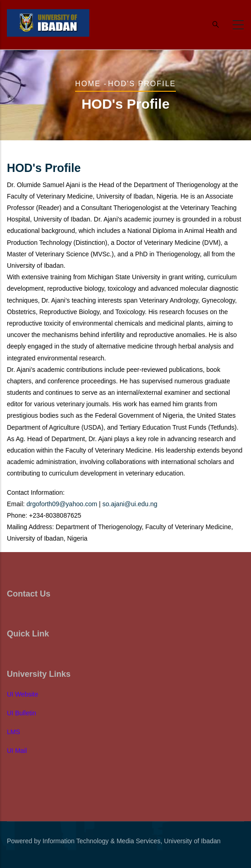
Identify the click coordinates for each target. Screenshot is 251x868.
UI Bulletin (22, 713)
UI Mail (17, 751)
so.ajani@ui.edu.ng (130, 504)
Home (88, 84)
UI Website (22, 694)
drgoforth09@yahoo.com (62, 504)
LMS (14, 732)
